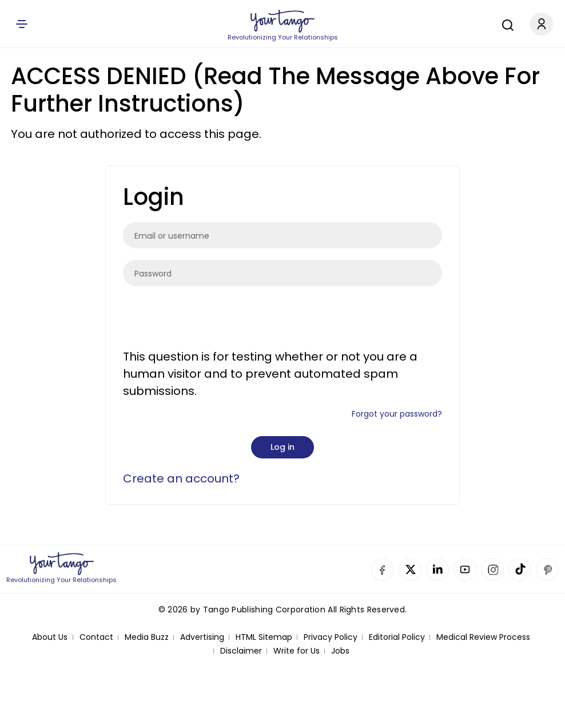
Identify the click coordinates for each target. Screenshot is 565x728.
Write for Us (297, 651)
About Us (50, 637)
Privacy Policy (331, 637)
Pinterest (547, 569)
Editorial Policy (397, 637)
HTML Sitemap (264, 637)
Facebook (383, 569)
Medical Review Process (483, 637)
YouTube (465, 569)
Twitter (410, 569)
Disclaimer (241, 651)
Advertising (202, 637)
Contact (96, 637)
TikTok (520, 569)
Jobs (340, 651)
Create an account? (181, 478)
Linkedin (437, 569)
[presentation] (210, 320)
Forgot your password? (397, 414)
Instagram (492, 569)
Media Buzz (147, 637)
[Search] (505, 23)
